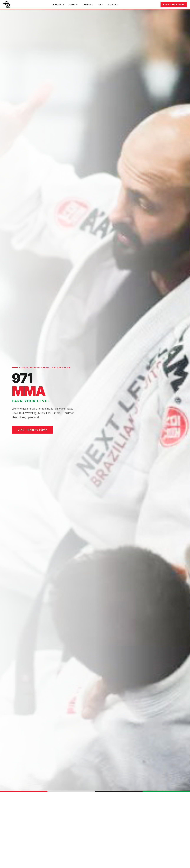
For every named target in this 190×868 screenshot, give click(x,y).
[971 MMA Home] (7, 5)
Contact (114, 5)
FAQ (101, 5)
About (73, 5)
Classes (58, 5)
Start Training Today (32, 430)
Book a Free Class (174, 4)
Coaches (88, 5)
